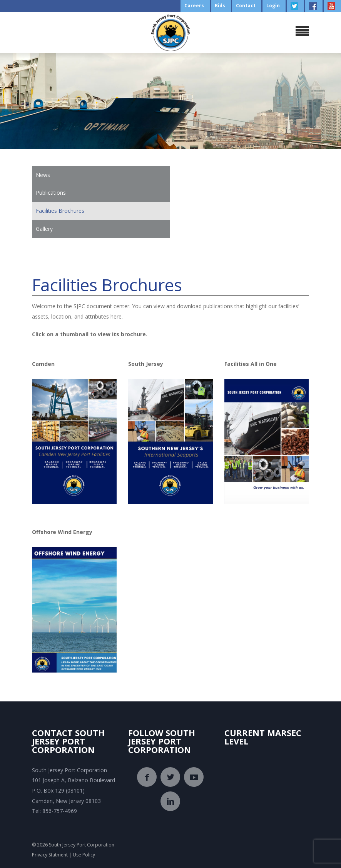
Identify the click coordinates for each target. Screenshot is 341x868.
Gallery (44, 229)
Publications (51, 193)
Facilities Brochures (60, 211)
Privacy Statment (50, 855)
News (43, 175)
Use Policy (84, 855)
